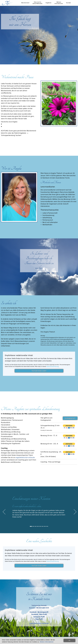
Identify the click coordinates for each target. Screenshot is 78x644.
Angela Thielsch (7, 3)
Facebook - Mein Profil (39, 614)
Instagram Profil (39, 617)
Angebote (48, 3)
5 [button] (40, 526)
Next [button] (75, 512)
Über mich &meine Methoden (37, 3)
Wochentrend (25, 3)
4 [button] (38, 526)
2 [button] (33, 526)
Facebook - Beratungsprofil (39, 612)
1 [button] (31, 526)
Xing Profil (39, 619)
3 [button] (35, 526)
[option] (39, 508)
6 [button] (43, 526)
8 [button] (47, 526)
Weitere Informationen (47, 642)
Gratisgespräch (70, 418)
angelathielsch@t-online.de (25, 457)
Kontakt (68, 3)
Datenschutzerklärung (53, 366)
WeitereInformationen (59, 3)
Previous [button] (4, 512)
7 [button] (45, 526)
